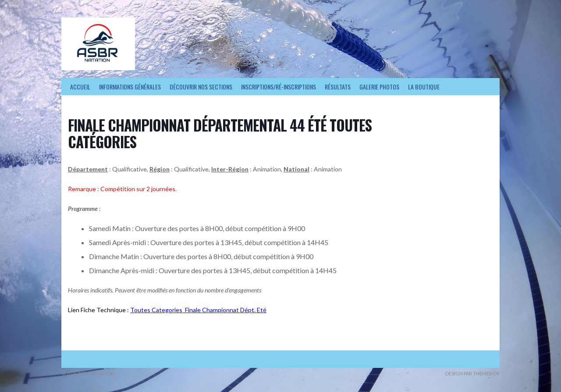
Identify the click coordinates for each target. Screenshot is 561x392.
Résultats (338, 87)
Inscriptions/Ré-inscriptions (279, 87)
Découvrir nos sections (201, 87)
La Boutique (424, 87)
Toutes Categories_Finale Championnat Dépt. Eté (198, 310)
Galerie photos (379, 87)
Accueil (80, 87)
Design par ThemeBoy (472, 373)
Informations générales (130, 87)
